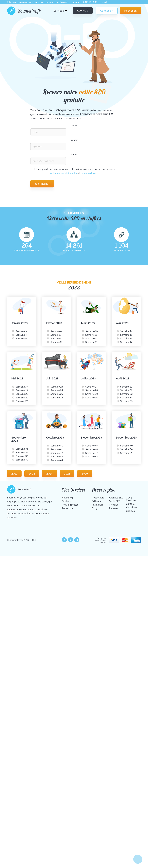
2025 (67, 474)
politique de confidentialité (63, 173)
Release (113, 508)
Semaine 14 (126, 331)
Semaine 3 (21, 331)
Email (74, 155)
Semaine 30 (92, 398)
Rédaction (67, 508)
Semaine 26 (57, 398)
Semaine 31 (126, 387)
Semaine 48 (92, 457)
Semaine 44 (57, 460)
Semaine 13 (91, 342)
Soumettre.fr (29, 11)
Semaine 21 (22, 398)
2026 (85, 474)
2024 (49, 474)
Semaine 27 (92, 387)
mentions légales (90, 173)
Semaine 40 (57, 446)
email (104, 2)
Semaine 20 (22, 394)
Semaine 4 (21, 335)
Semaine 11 (91, 335)
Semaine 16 (126, 339)
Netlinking (67, 498)
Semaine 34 (126, 398)
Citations (67, 501)
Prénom (74, 140)
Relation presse (70, 505)
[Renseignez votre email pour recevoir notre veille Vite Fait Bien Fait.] (48, 161)
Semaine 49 (126, 446)
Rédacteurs (98, 498)
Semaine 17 (126, 342)
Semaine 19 (22, 390)
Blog (94, 508)
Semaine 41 (56, 449)
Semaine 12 (91, 339)
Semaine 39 (22, 460)
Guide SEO (115, 501)
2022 (32, 474)
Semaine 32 (126, 390)
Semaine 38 (22, 456)
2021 (14, 474)
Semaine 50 (127, 449)
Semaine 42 (57, 453)
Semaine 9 (56, 342)
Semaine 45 (92, 446)
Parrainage (98, 505)
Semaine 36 (22, 449)
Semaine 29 (92, 394)
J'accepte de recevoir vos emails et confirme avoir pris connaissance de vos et (74, 171)
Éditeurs (96, 501)
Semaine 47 (92, 453)
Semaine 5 (21, 339)
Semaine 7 (56, 335)
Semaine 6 (56, 331)
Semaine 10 (92, 331)
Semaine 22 (22, 401)
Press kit (114, 505)
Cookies (130, 511)
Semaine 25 (57, 394)
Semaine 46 (92, 449)
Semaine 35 (126, 401)
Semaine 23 (57, 387)
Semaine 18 (22, 387)
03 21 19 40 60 (90, 2)
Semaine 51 (126, 453)
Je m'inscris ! (42, 184)
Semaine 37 (22, 452)
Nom (74, 126)
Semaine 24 (57, 390)
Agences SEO (116, 498)
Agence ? (83, 11)
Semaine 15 (126, 335)
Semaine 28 (92, 390)
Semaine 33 (126, 394)
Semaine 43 (57, 457)
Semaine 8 (56, 339)
